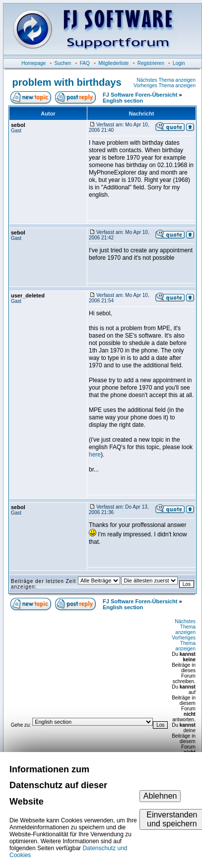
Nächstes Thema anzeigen (166, 80)
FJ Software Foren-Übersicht (140, 95)
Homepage (34, 63)
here (95, 455)
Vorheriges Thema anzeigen (165, 86)
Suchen (63, 63)
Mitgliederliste (113, 63)
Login (179, 63)
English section (123, 101)
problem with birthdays (67, 82)
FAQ (85, 63)
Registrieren (151, 63)
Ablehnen (160, 796)
